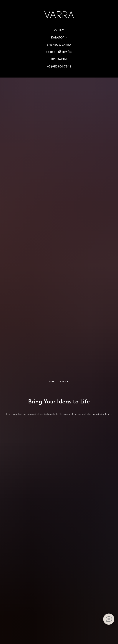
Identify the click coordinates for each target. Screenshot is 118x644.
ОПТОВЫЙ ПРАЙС (59, 52)
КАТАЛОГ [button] (58, 37)
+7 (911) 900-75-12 (59, 66)
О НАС (59, 30)
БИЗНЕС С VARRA (59, 45)
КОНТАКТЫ (59, 59)
